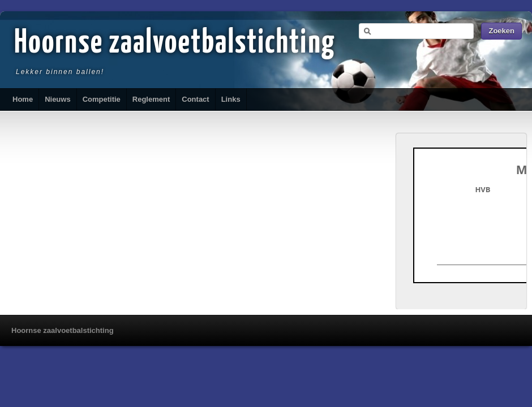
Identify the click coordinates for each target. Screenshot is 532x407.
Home (23, 99)
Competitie (102, 99)
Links (231, 99)
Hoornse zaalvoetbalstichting (175, 44)
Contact (195, 99)
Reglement (151, 99)
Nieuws (58, 99)
